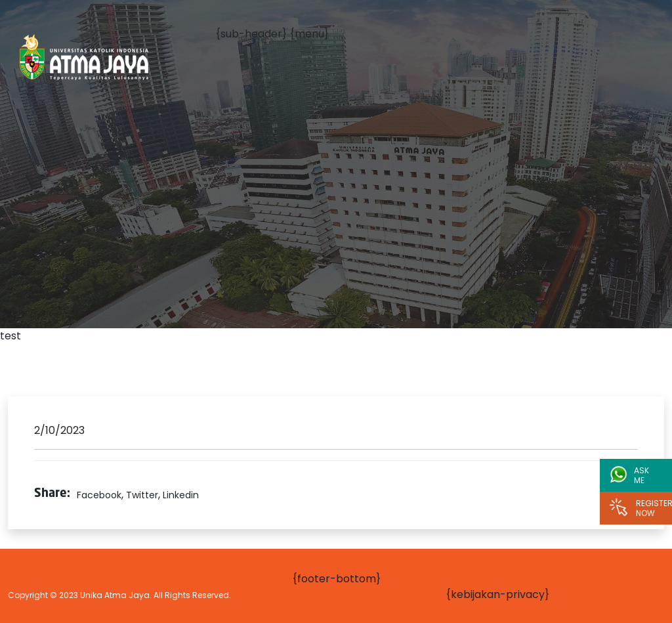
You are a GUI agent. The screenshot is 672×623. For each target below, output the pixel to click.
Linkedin (181, 495)
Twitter (142, 495)
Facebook (99, 495)
